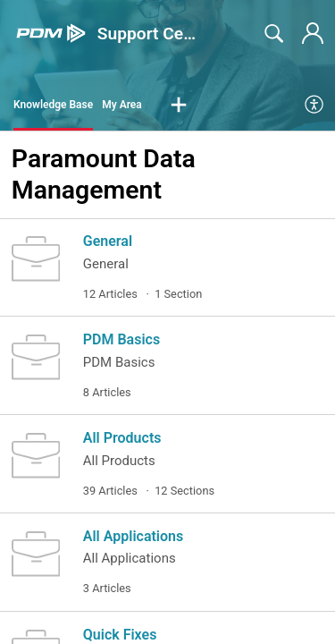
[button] (179, 106)
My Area (122, 105)
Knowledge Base (53, 105)
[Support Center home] (51, 34)
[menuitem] (315, 106)
